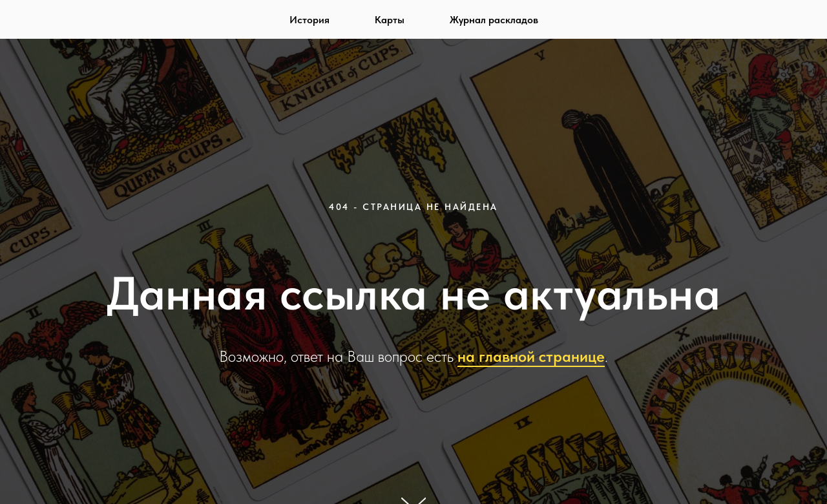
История (309, 20)
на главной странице (531, 356)
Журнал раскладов (494, 20)
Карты (390, 20)
